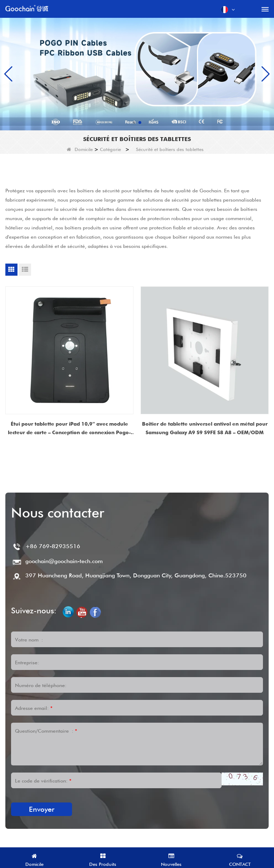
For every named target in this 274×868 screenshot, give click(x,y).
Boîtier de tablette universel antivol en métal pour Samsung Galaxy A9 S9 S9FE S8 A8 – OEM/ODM (205, 428)
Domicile (80, 149)
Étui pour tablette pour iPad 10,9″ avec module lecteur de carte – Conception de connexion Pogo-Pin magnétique (69, 429)
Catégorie (110, 149)
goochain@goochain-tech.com (64, 561)
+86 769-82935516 (53, 546)
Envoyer (42, 809)
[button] (134, 123)
